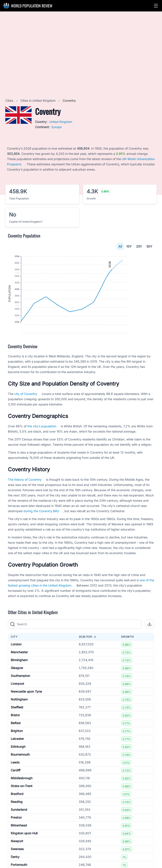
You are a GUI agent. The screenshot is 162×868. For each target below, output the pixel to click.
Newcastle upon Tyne (26, 711)
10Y (129, 246)
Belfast (16, 743)
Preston (16, 837)
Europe (57, 127)
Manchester (19, 672)
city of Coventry (26, 413)
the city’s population (42, 446)
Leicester (17, 758)
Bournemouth (20, 774)
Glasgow (17, 687)
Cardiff (16, 790)
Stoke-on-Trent (22, 806)
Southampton (20, 695)
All (120, 246)
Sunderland (19, 829)
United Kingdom (61, 122)
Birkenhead (19, 845)
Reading (17, 821)
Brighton (17, 750)
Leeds (15, 782)
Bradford (17, 813)
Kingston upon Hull (24, 853)
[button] (156, 6)
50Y (149, 246)
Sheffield (17, 727)
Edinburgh (18, 766)
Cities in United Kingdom (38, 100)
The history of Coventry (25, 499)
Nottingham (19, 719)
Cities (10, 100)
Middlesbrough (22, 798)
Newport (17, 861)
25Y (139, 246)
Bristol (15, 735)
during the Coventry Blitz (41, 530)
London (16, 664)
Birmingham (19, 680)
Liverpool (17, 703)
